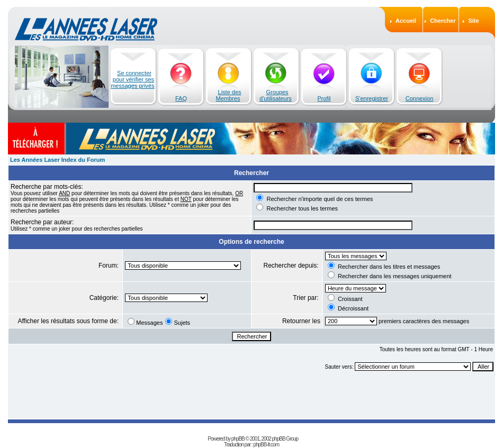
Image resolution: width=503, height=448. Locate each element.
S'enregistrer (372, 98)
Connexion (420, 98)
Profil (324, 98)
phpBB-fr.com (266, 445)
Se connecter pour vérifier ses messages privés (133, 79)
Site (473, 21)
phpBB (238, 439)
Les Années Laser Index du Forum (57, 160)
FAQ (181, 98)
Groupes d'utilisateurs (276, 95)
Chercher (443, 21)
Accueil (406, 21)
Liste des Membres (229, 95)
